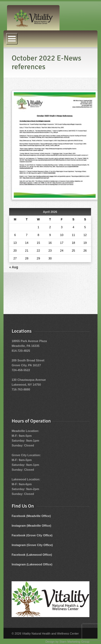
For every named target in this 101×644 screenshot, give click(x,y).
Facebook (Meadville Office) (31, 516)
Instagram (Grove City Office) (32, 545)
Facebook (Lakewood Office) (32, 555)
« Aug (14, 267)
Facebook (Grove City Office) (32, 535)
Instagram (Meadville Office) (31, 526)
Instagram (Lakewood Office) (32, 564)
